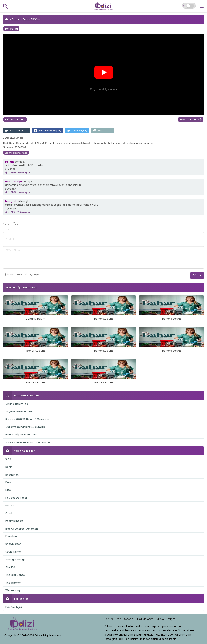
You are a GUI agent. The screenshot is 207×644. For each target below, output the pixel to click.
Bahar (15, 19)
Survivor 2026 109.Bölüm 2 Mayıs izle (28, 442)
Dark (8, 482)
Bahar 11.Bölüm (31, 19)
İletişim (171, 619)
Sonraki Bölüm (191, 119)
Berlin (9, 467)
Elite (8, 490)
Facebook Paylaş (48, 131)
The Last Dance (15, 575)
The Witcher (13, 583)
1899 (8, 459)
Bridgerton (12, 475)
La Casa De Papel (16, 498)
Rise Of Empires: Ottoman (22, 529)
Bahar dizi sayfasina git (16, 153)
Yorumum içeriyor (22, 274)
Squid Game (13, 552)
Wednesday (13, 590)
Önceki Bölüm (15, 119)
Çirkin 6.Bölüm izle (17, 404)
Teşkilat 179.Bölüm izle (19, 412)
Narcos (10, 506)
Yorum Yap (103, 131)
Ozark (9, 513)
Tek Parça (11, 29)
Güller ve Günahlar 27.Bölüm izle (26, 427)
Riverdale (11, 536)
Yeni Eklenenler (125, 619)
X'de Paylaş (77, 131)
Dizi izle (109, 619)
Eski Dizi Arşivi (14, 607)
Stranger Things (15, 560)
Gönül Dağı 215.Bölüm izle (21, 435)
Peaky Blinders (14, 521)
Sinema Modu (17, 131)
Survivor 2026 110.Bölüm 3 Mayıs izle (27, 419)
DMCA (160, 619)
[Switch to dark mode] (189, 6)
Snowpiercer (13, 544)
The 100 (10, 567)
